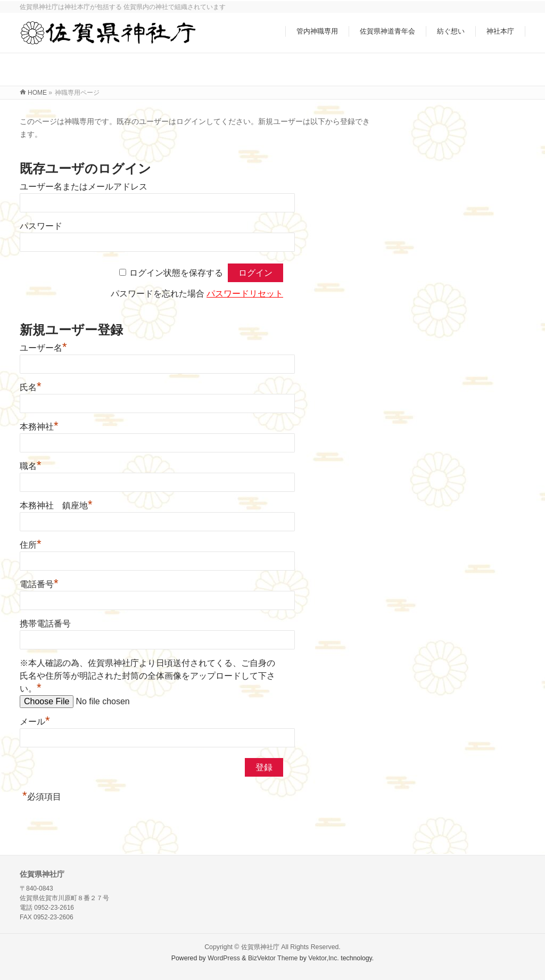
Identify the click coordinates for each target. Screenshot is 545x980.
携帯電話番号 (45, 624)
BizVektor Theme (273, 958)
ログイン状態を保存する (176, 273)
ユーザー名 (43, 348)
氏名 (31, 387)
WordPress (224, 958)
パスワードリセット (245, 294)
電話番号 (39, 584)
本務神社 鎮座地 (56, 505)
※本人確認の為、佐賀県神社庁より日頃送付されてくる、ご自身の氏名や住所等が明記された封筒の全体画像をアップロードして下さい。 (147, 676)
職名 (31, 466)
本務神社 (39, 427)
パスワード (41, 226)
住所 (31, 545)
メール (35, 722)
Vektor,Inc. (324, 958)
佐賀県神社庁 (260, 947)
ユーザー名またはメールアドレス (84, 187)
